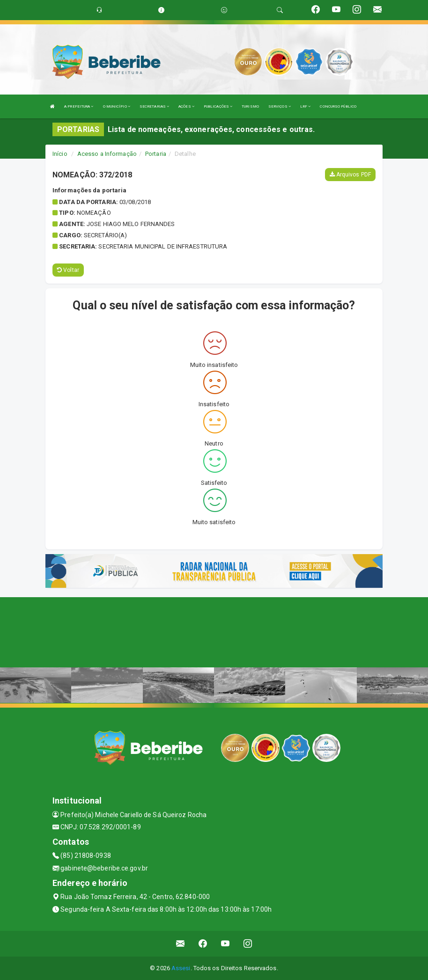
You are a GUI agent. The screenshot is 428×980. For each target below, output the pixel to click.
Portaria (156, 154)
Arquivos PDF (350, 175)
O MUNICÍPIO (117, 106)
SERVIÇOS (280, 106)
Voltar (68, 270)
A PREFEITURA (79, 106)
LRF (306, 106)
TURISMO (250, 106)
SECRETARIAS (154, 106)
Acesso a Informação (107, 154)
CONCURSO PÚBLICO (338, 106)
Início (60, 154)
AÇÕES (186, 106)
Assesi (181, 968)
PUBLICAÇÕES (218, 106)
